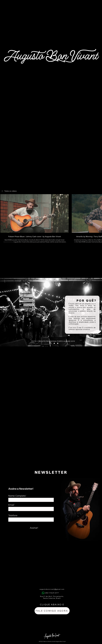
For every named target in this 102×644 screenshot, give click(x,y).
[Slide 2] (58, 343)
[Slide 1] (50, 343)
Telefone (13, 515)
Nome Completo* (17, 496)
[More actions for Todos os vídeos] (9, 191)
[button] (9, 191)
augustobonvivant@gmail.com (52, 589)
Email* (12, 505)
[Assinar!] (34, 528)
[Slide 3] (54, 343)
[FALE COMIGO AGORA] (52, 611)
